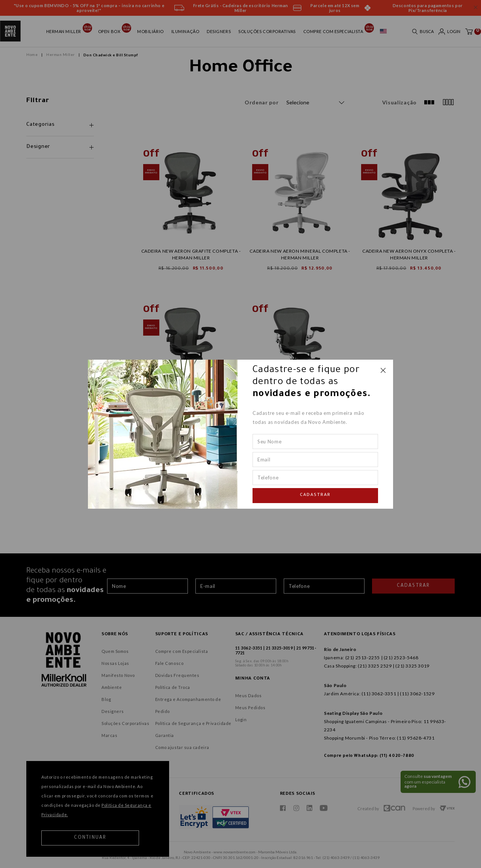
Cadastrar (315, 495)
